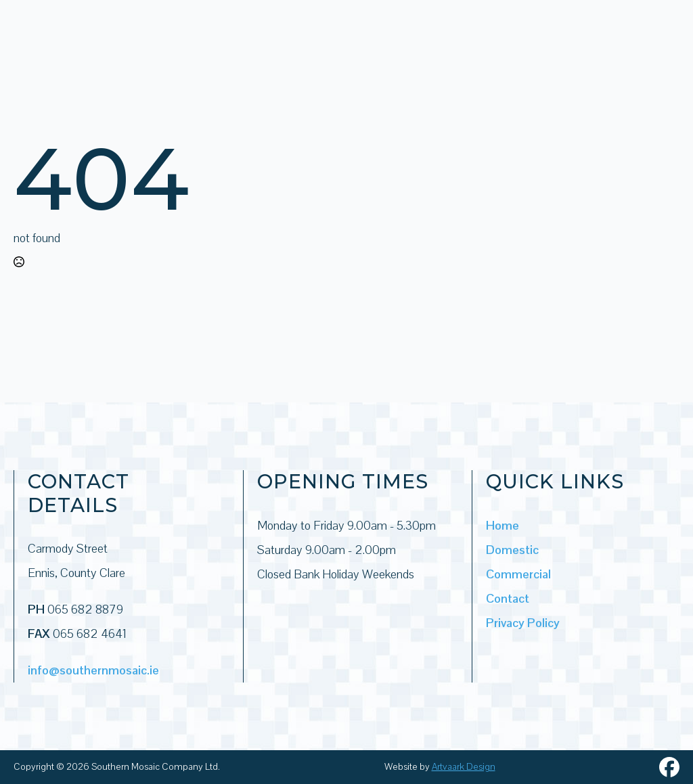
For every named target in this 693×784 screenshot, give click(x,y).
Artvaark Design (464, 766)
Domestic (512, 550)
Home (502, 525)
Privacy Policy (523, 623)
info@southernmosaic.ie (93, 670)
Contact (508, 598)
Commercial (518, 574)
